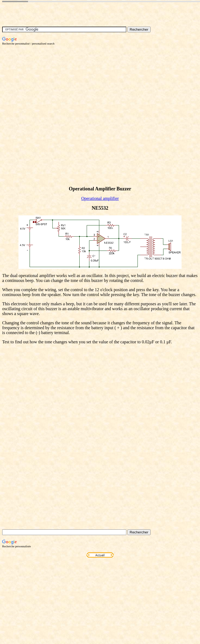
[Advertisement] (59, 104)
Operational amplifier (100, 198)
